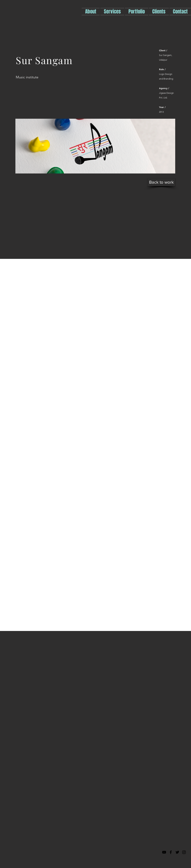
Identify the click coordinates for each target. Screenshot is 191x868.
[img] (95, 146)
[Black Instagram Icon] (184, 852)
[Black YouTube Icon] (164, 852)
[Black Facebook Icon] (171, 852)
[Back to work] (161, 182)
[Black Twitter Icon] (177, 852)
